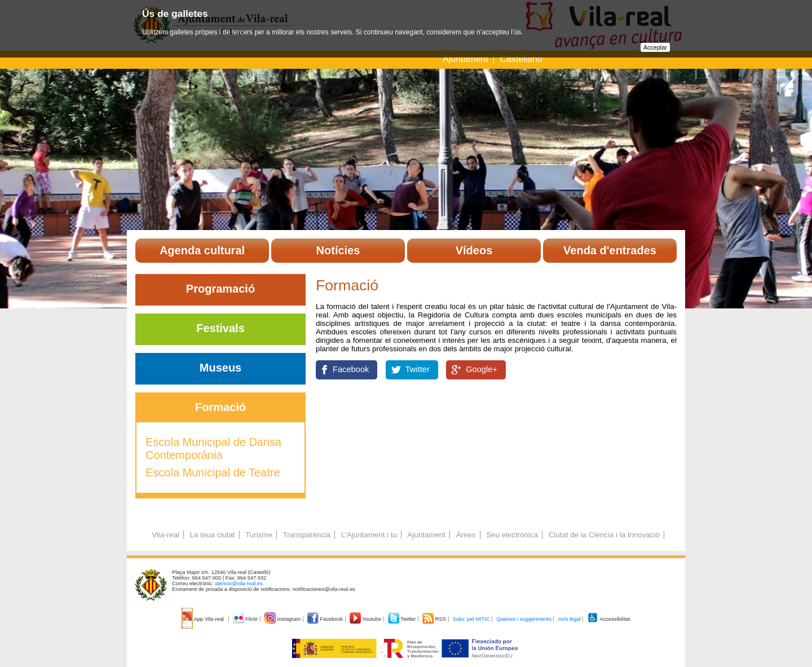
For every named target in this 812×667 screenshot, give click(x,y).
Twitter (418, 369)
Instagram (283, 619)
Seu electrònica (512, 535)
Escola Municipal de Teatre (213, 472)
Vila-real (166, 535)
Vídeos (474, 250)
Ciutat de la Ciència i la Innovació (604, 535)
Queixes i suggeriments (524, 619)
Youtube (366, 619)
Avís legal (569, 619)
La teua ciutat (212, 535)
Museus (220, 368)
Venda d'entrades (610, 250)
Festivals (220, 328)
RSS (435, 619)
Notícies (338, 250)
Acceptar (655, 47)
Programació (220, 289)
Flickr (246, 619)
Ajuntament (465, 59)
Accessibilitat (608, 619)
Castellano (521, 59)
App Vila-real (204, 619)
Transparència (307, 535)
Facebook (351, 369)
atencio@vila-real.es (239, 584)
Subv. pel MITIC (471, 619)
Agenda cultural (202, 250)
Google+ (482, 369)
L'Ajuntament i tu (369, 535)
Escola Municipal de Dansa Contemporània (213, 449)
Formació (220, 407)
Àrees (466, 535)
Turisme (259, 535)
